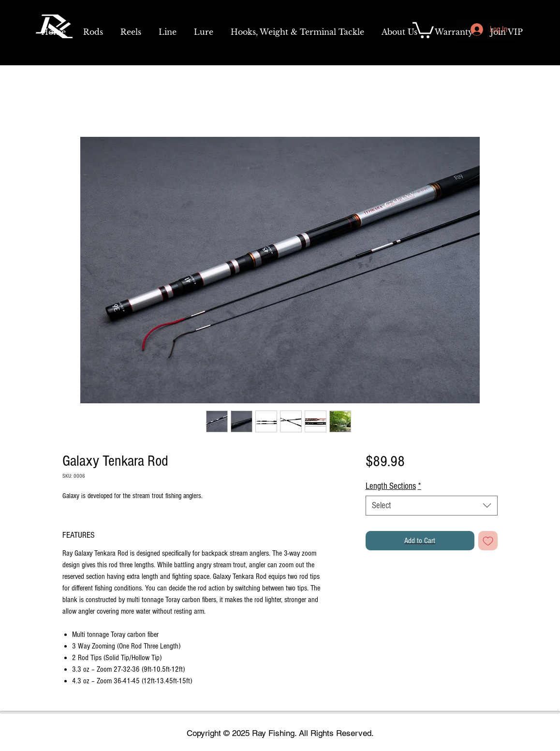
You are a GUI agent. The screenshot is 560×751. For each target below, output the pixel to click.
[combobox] (432, 506)
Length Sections (393, 486)
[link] (423, 29)
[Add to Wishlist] (488, 541)
